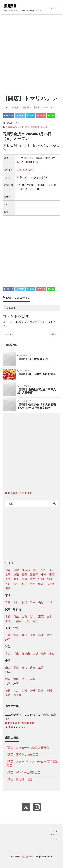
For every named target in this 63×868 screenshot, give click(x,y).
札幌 (25, 579)
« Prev (9, 334)
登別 (8, 584)
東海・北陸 (19, 127)
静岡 (8, 640)
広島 (33, 668)
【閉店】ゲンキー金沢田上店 (23, 772)
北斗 (35, 570)
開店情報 (35, 127)
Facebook (8, 115)
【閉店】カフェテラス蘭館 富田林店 (27, 748)
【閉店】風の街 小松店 (19, 779)
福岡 (49, 690)
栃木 (49, 616)
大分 (16, 690)
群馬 (19, 621)
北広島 (26, 570)
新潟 (33, 616)
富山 (16, 635)
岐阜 (25, 635)
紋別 (33, 584)
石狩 (16, 584)
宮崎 (25, 690)
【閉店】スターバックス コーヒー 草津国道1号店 (32, 764)
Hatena (30, 115)
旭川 (16, 579)
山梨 (25, 616)
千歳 (52, 570)
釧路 (8, 588)
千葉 (8, 616)
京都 (8, 654)
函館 (16, 570)
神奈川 (9, 621)
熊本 (41, 690)
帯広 (52, 575)
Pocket (41, 115)
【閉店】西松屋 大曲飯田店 (22, 755)
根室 (33, 579)
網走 (41, 584)
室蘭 (25, 575)
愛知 (33, 635)
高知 (33, 679)
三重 (8, 635)
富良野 (34, 575)
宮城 (49, 602)
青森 (8, 602)
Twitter (20, 115)
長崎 (8, 695)
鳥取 (41, 668)
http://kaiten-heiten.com (19, 493)
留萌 (49, 579)
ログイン (37, 322)
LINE (51, 115)
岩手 (33, 602)
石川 (27, 127)
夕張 (16, 575)
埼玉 (16, 616)
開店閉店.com (26, 857)
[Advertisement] (32, 54)
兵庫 (16, 654)
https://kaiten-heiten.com (20, 723)
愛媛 (16, 679)
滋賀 (44, 654)
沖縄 (33, 690)
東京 (41, 616)
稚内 (25, 584)
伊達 (8, 570)
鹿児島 (17, 695)
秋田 (16, 602)
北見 (44, 570)
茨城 (27, 621)
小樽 (44, 575)
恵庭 (8, 579)
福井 (49, 635)
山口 (8, 668)
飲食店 (44, 127)
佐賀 (8, 690)
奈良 (52, 654)
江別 (41, 579)
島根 (25, 668)
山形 (41, 602)
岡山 (16, 668)
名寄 (8, 575)
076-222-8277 (25, 170)
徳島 (8, 679)
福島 (25, 602)
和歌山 (26, 654)
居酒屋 (9, 127)
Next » (52, 334)
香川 (25, 679)
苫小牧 (51, 584)
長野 (35, 621)
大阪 (35, 654)
